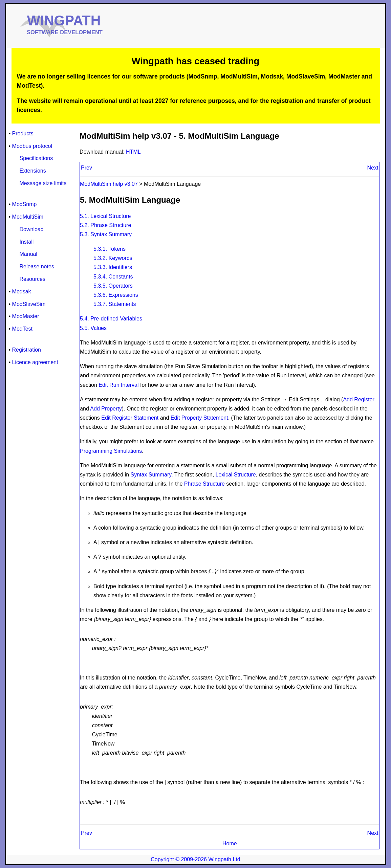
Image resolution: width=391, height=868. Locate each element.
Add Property (106, 409)
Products (23, 133)
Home (230, 843)
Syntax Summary (151, 475)
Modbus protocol (32, 146)
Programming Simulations (111, 451)
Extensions (33, 171)
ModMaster (26, 316)
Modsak (22, 292)
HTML (133, 152)
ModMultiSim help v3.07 (110, 184)
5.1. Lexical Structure (105, 216)
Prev (86, 168)
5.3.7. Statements (115, 304)
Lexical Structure (236, 475)
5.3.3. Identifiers (113, 267)
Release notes (37, 266)
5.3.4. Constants (113, 277)
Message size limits (43, 183)
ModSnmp (25, 204)
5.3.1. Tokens (110, 249)
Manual (28, 254)
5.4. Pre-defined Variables (111, 319)
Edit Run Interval (118, 385)
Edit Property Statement (199, 418)
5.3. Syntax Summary (106, 234)
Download (32, 229)
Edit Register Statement (130, 418)
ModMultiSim (28, 217)
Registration (27, 350)
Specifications (36, 158)
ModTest (22, 329)
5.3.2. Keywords (113, 258)
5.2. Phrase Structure (105, 225)
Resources (32, 279)
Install (27, 242)
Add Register (359, 399)
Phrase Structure (205, 484)
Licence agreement (35, 362)
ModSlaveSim (29, 304)
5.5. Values (93, 328)
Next (373, 168)
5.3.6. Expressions (116, 295)
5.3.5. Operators (113, 286)
